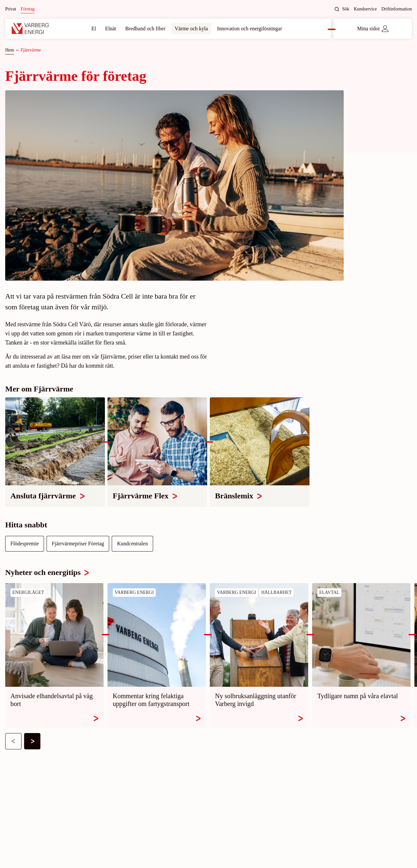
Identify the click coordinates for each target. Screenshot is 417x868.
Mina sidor (373, 29)
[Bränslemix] (260, 452)
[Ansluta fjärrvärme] (55, 452)
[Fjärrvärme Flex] (157, 452)
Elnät (111, 29)
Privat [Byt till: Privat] (11, 9)
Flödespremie (25, 544)
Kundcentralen (132, 544)
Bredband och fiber (145, 29)
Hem (10, 50)
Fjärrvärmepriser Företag (78, 544)
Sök (342, 9)
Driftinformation (397, 9)
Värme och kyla (191, 29)
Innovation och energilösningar (250, 29)
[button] (13, 741)
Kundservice (365, 9)
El (93, 29)
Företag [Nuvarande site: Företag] (28, 9)
